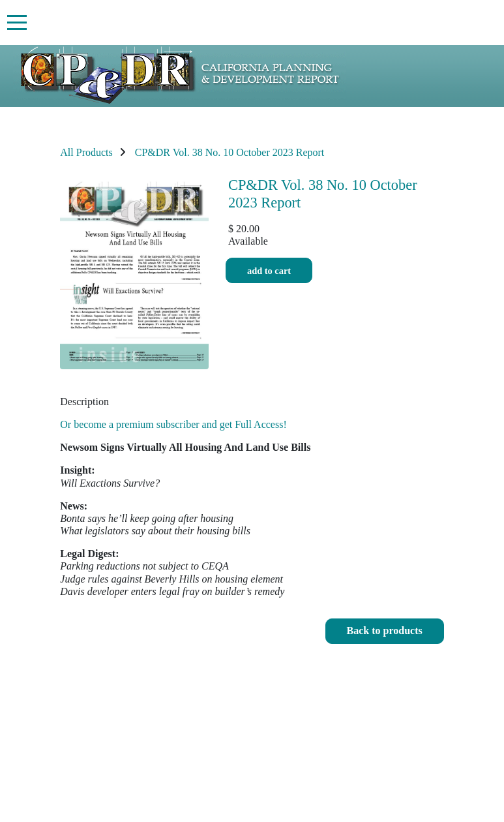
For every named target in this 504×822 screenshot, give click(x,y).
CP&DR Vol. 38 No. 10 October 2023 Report (230, 152)
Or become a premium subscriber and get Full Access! (173, 424)
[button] (385, 631)
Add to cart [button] (269, 270)
